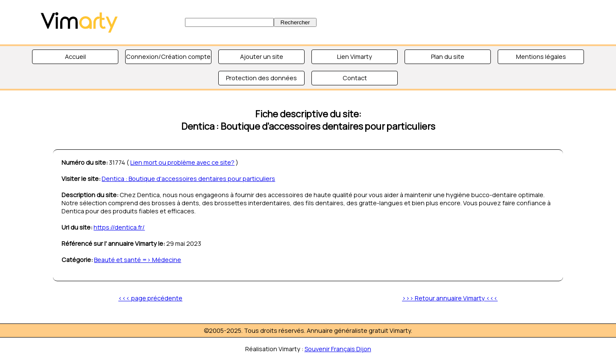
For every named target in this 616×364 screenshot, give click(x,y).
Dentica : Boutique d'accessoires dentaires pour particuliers (188, 179)
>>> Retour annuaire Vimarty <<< (450, 298)
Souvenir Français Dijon (338, 349)
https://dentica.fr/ (119, 227)
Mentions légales (541, 57)
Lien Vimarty (355, 57)
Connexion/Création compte (168, 57)
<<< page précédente (150, 298)
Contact (355, 78)
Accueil (75, 57)
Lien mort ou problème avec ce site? (182, 162)
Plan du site (448, 57)
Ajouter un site (262, 57)
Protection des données (261, 78)
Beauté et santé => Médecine (138, 260)
